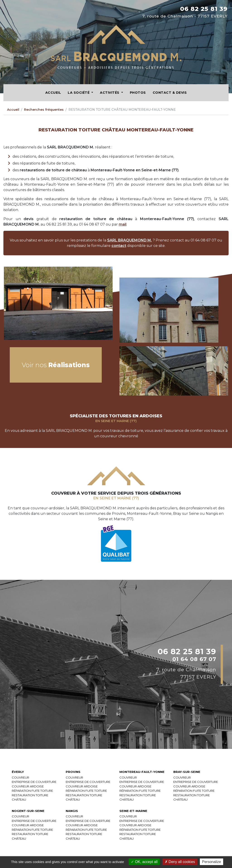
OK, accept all (144, 862)
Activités (110, 93)
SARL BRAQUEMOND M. (129, 240)
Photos (138, 93)
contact (119, 246)
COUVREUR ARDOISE (28, 787)
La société (79, 93)
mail (123, 224)
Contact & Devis (170, 93)
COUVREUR (21, 778)
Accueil (53, 93)
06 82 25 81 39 (204, 9)
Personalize (212, 862)
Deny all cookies (180, 862)
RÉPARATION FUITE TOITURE (32, 791)
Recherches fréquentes (44, 110)
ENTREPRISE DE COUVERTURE (34, 782)
